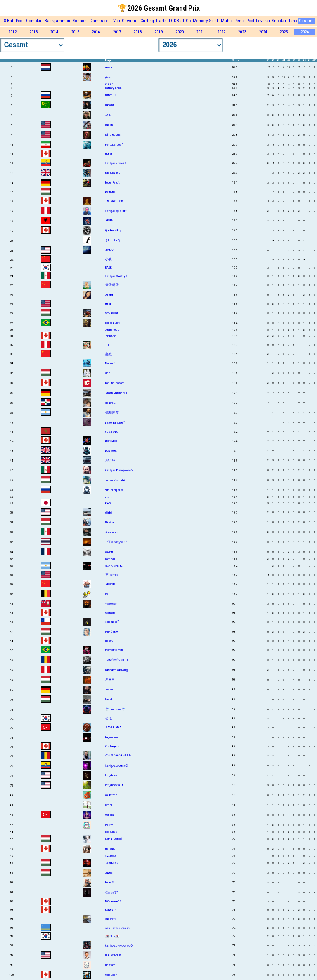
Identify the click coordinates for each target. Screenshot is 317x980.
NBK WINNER (113, 955)
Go (188, 21)
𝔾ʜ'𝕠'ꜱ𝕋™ (112, 893)
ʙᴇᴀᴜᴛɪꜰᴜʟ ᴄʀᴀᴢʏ (118, 928)
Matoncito (111, 363)
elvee (109, 497)
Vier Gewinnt (125, 21)
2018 (137, 32)
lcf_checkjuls (113, 135)
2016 (96, 32)
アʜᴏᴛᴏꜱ (112, 575)
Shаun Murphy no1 (116, 393)
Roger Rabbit (112, 183)
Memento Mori (114, 650)
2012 (12, 32)
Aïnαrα (109, 295)
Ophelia (109, 815)
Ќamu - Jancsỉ (114, 839)
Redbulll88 (111, 832)
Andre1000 (112, 330)
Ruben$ (109, 882)
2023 (242, 32)
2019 (158, 32)
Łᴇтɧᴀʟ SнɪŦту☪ (117, 276)
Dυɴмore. (111, 451)
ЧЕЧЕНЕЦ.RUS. (115, 490)
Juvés (109, 873)
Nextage (110, 965)
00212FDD (112, 432)
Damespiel (100, 21)
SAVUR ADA (113, 727)
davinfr (109, 552)
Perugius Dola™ (114, 145)
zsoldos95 (112, 863)
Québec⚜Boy (113, 230)
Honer (109, 154)
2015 (75, 32)
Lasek (109, 699)
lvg (107, 594)
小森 (109, 259)
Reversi (263, 21)
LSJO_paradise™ (115, 423)
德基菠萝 (112, 413)
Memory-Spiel (205, 21)
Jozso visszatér (116, 480)
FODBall (176, 21)
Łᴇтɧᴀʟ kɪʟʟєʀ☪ (116, 163)
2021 (200, 32)
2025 (284, 32)
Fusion (109, 125)
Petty (109, 825)
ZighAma (111, 336)
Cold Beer (111, 975)
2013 (33, 32)
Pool (250, 21)
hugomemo (112, 737)
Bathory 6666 (114, 88)
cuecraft (111, 919)
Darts (161, 21)
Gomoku (34, 21)
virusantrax (112, 532)
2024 (263, 32)
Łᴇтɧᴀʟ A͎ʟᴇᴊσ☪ (116, 211)
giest (109, 77)
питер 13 (111, 95)
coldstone (111, 795)
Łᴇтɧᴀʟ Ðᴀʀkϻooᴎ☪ (119, 470)
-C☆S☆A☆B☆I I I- (118, 755)
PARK (109, 267)
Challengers (112, 746)
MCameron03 (113, 901)
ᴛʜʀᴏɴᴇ (111, 604)
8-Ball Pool (14, 21)
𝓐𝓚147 (110, 460)
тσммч (109, 689)
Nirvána (109, 522)
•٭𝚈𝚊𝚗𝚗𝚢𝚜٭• (116, 542)
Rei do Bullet (113, 323)
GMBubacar (112, 313)
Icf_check (111, 775)
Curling (147, 21)
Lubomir (110, 105)
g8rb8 (109, 512)
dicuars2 (110, 403)
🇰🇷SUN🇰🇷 (112, 936)
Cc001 (109, 84)
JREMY (109, 250)
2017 (117, 32)
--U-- (108, 345)
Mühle (227, 21)
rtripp (108, 304)
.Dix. (108, 115)
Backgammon (57, 21)
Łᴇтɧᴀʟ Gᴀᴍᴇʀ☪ (117, 766)
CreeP (109, 805)
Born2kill (110, 559)
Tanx (293, 21)
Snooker (279, 21)
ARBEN (109, 220)
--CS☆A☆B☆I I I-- (117, 660)
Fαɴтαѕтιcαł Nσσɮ (117, 670)
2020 (180, 32)
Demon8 (110, 192)
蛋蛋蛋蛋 (112, 285)
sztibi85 (111, 856)
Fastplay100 (113, 173)
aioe (108, 373)
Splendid (110, 584)
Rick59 (109, 641)
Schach (80, 21)
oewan (109, 67)
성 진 (109, 718)
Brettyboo (111, 441)
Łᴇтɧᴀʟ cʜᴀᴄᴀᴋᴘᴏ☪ (119, 946)
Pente (240, 21)
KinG (108, 503)
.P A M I (111, 680)
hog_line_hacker (115, 383)
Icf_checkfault (114, 785)
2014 (54, 32)
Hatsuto (110, 849)
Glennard (110, 613)
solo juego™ (112, 622)
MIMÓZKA (112, 632)
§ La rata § (112, 240)
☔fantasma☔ (115, 709)
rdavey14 (111, 910)
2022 (221, 32)
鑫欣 (109, 354)
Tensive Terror (115, 201)
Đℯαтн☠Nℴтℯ (114, 566)
